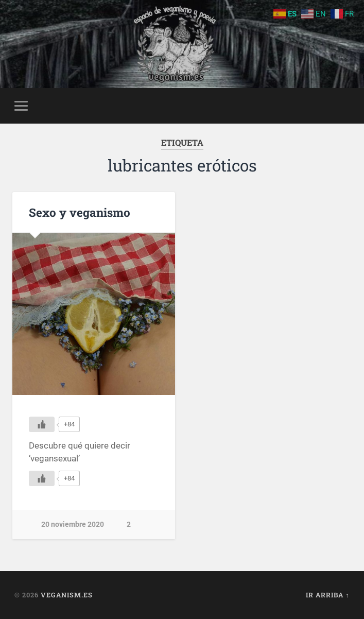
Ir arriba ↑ (327, 595)
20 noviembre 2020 (73, 525)
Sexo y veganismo (80, 212)
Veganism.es (67, 595)
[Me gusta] (42, 424)
